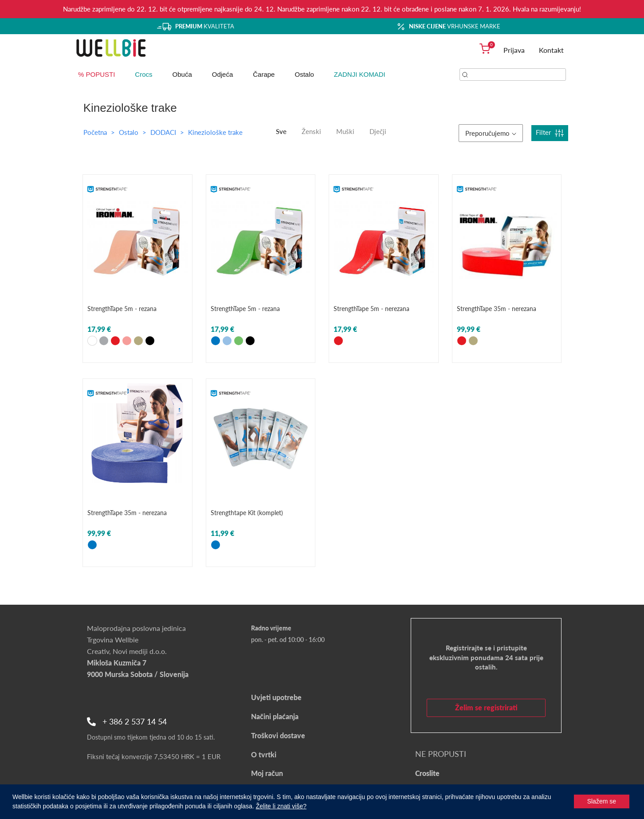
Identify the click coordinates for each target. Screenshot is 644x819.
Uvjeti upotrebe (276, 697)
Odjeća (223, 74)
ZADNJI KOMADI (360, 74)
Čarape (264, 74)
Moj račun (267, 773)
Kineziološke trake (215, 132)
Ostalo (304, 74)
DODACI (164, 132)
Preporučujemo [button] (491, 133)
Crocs (143, 74)
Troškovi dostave (278, 735)
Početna (95, 132)
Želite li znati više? (281, 806)
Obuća (182, 74)
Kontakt (551, 50)
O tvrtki (264, 754)
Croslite (427, 773)
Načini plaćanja (275, 716)
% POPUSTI (96, 74)
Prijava (514, 50)
